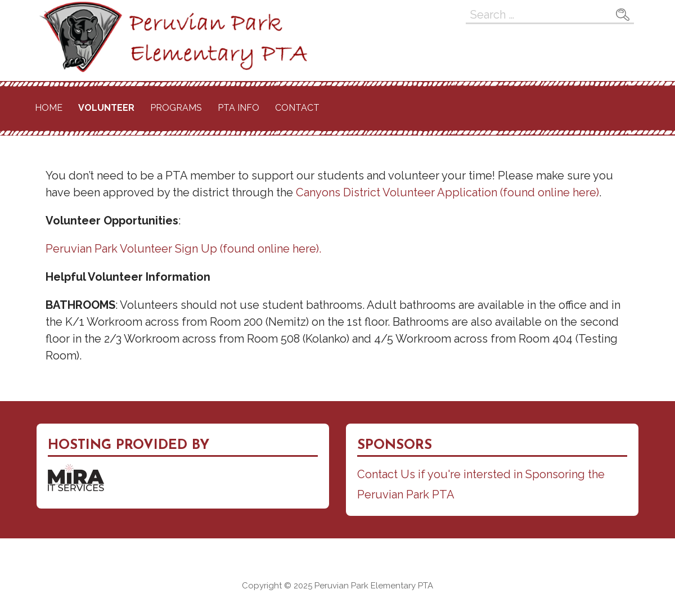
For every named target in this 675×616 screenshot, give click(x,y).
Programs (176, 108)
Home (49, 108)
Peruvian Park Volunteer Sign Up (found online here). (183, 249)
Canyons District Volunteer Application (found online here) (447, 192)
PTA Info (238, 108)
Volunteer (106, 108)
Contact (297, 108)
